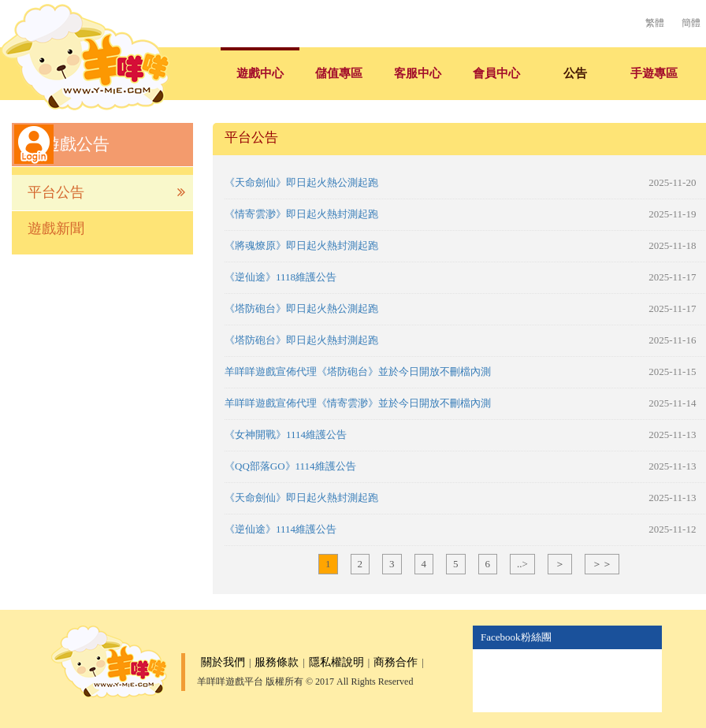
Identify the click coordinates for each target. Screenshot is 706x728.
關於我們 (223, 662)
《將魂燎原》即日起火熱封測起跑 (301, 245)
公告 (575, 73)
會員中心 (496, 73)
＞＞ (602, 564)
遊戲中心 (260, 73)
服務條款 (277, 662)
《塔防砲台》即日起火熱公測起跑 (301, 308)
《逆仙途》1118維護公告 (281, 277)
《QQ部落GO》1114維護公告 (290, 466)
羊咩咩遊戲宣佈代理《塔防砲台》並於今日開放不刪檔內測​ (358, 371)
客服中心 (418, 73)
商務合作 (396, 662)
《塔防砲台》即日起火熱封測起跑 (301, 340)
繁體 (655, 23)
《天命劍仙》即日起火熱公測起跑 (301, 182)
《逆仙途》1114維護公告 (281, 529)
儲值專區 (339, 73)
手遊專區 (654, 73)
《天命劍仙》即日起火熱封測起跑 (301, 498)
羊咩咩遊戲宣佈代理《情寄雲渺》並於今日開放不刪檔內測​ (358, 403)
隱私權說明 (336, 662)
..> (522, 564)
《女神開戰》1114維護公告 (286, 435)
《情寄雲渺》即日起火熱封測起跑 (301, 214)
